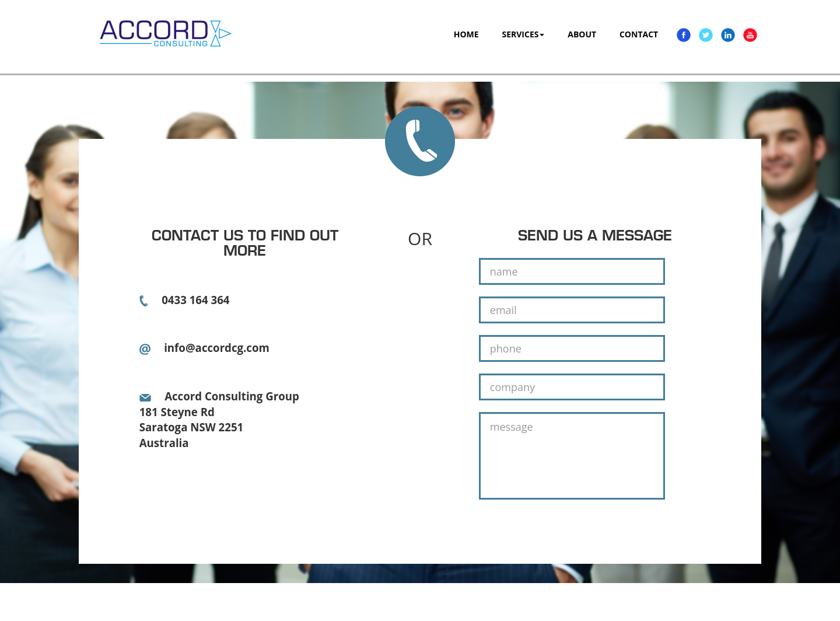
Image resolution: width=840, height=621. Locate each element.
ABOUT (582, 34)
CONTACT (639, 34)
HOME (466, 34)
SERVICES (523, 34)
